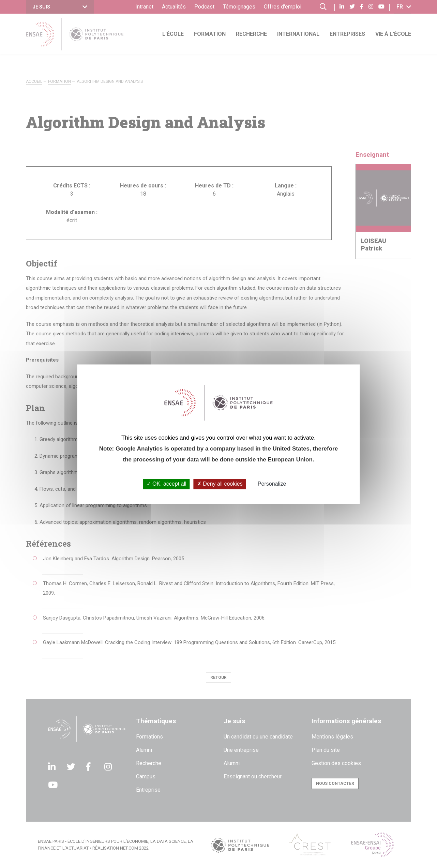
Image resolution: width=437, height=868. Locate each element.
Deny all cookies (220, 484)
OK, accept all (167, 484)
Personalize (272, 484)
